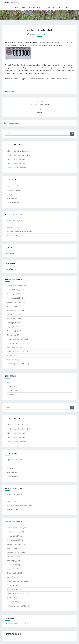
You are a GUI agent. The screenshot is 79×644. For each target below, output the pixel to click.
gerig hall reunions (36, 8)
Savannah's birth (12, 302)
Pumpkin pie (11, 294)
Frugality (10, 327)
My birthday (11, 331)
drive (17, 227)
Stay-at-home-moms (14, 339)
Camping (10, 323)
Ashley (49, 34)
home (17, 8)
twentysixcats (11, 3)
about (24, 8)
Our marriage (11, 298)
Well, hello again (20, 159)
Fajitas (9, 360)
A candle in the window (22, 151)
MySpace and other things (24, 231)
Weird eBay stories (13, 310)
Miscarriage (11, 318)
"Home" (9, 356)
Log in (9, 382)
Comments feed (12, 390)
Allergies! (10, 194)
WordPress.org (12, 394)
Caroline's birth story (14, 286)
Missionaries (11, 347)
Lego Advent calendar (14, 186)
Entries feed (11, 386)
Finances (10, 314)
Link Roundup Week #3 (14, 202)
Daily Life (11, 91)
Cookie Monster (12, 290)
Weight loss (11, 306)
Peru (8, 343)
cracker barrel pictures (54, 8)
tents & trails (70, 8)
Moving (9, 335)
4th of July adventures (14, 351)
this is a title (19, 235)
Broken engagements (14, 364)
